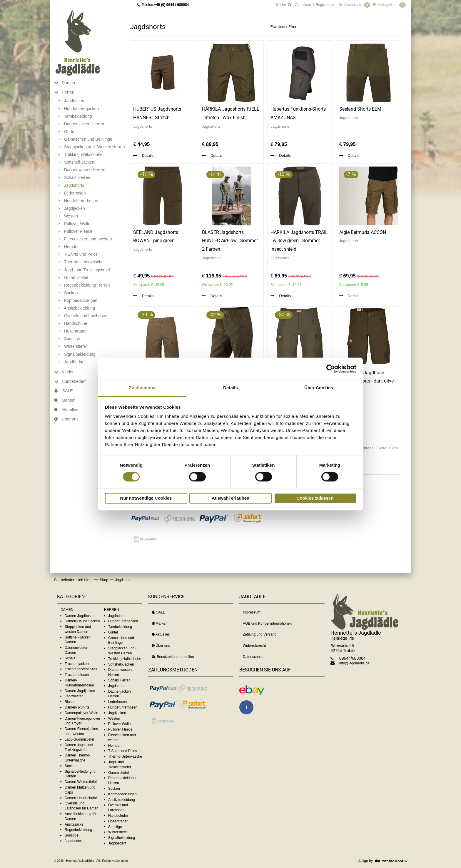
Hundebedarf (70, 381)
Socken (71, 766)
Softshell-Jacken (121, 664)
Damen (65, 83)
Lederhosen (117, 702)
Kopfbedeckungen (122, 794)
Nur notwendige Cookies (146, 498)
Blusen (70, 702)
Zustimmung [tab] (142, 388)
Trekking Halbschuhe (125, 659)
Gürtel (113, 632)
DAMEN (67, 610)
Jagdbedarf (74, 841)
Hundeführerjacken (123, 621)
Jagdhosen (117, 616)
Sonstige (72, 835)
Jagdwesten (74, 696)
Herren (64, 92)
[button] (145, 518)
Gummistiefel (118, 773)
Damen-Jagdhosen (80, 616)
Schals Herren (119, 680)
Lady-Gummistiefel (79, 739)
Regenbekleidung (78, 830)
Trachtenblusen (77, 675)
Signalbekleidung (122, 838)
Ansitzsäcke (74, 824)
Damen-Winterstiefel (81, 782)
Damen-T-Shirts (77, 707)
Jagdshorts (124, 580)
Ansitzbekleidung (122, 800)
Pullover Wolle (119, 724)
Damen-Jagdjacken (80, 691)
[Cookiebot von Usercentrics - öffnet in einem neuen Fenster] (331, 369)
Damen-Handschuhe (81, 798)
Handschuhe (118, 816)
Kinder (64, 372)
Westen (114, 719)
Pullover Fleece (120, 729)
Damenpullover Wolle (81, 713)
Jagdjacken (117, 713)
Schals (70, 658)
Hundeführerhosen (123, 707)
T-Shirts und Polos (123, 751)
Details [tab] (230, 388)
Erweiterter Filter (283, 27)
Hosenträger (118, 821)
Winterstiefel (118, 832)
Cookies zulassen (315, 498)
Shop (104, 580)
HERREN (112, 610)
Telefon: (165, 5)
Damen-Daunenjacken (82, 621)
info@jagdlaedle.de (354, 663)
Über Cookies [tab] (319, 388)
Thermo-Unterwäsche (125, 756)
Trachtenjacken (77, 664)
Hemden (115, 746)
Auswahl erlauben (230, 498)
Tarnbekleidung (120, 627)
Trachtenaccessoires (81, 669)
